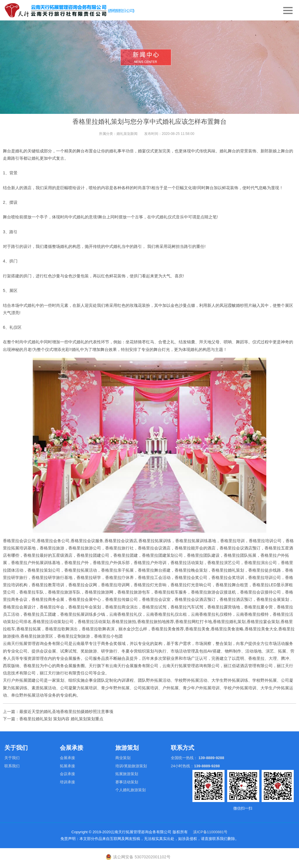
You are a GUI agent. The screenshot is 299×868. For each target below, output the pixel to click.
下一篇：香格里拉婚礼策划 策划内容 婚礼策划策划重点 (53, 719)
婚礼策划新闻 (127, 134)
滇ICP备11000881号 (210, 832)
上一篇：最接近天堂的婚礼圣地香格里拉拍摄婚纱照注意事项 (58, 712)
